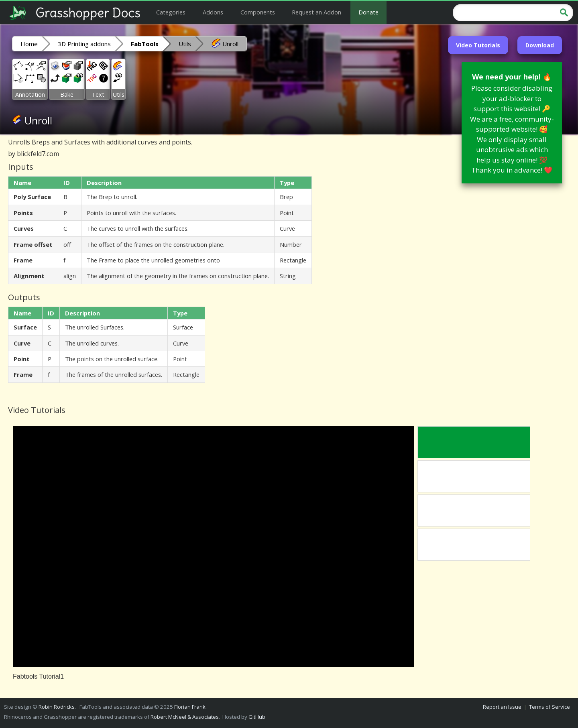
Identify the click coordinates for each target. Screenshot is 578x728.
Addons (213, 12)
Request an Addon (316, 12)
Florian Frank (190, 707)
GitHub (257, 717)
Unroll (225, 43)
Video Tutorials (478, 45)
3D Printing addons (84, 44)
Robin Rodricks (57, 707)
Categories (171, 12)
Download (540, 45)
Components (258, 12)
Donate (368, 12)
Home (29, 44)
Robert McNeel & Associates (185, 717)
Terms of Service (550, 707)
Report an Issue (502, 707)
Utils (185, 44)
